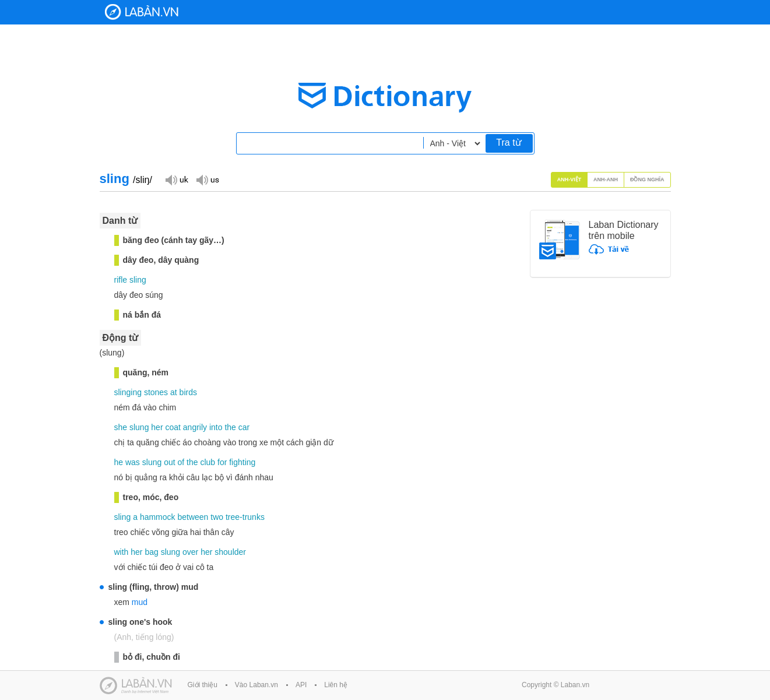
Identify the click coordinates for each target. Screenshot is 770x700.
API (301, 685)
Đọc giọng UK (177, 179)
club (208, 462)
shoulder (230, 552)
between (193, 517)
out (169, 462)
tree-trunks (245, 517)
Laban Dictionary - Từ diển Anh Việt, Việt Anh (142, 12)
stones (156, 392)
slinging (128, 392)
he (119, 462)
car (244, 427)
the (230, 427)
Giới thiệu (203, 685)
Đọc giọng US (208, 179)
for (222, 462)
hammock (158, 517)
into (216, 427)
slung (139, 427)
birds (188, 392)
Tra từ (509, 143)
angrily (195, 427)
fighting (242, 462)
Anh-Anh (606, 180)
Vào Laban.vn (256, 685)
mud (140, 602)
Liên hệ (336, 685)
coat (173, 427)
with (122, 552)
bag (151, 552)
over (190, 552)
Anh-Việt (569, 180)
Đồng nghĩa (647, 180)
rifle (121, 280)
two (217, 517)
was (133, 462)
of (181, 462)
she (121, 427)
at (174, 392)
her (157, 427)
